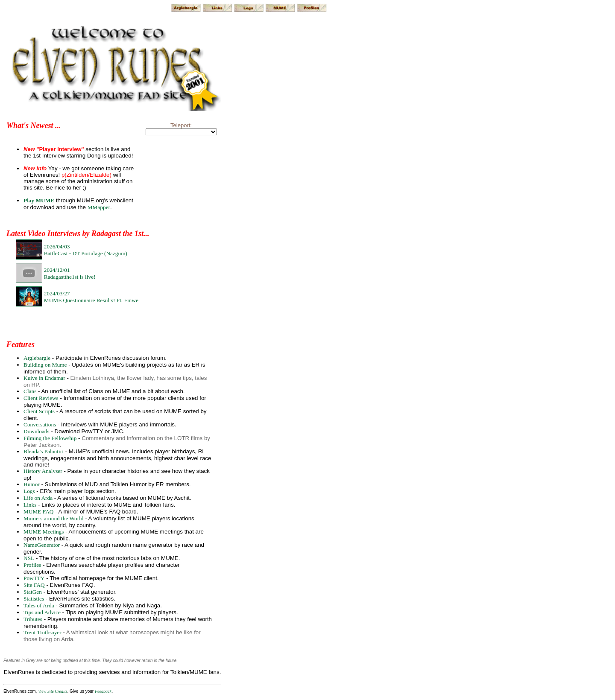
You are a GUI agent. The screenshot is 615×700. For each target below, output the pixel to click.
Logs (29, 491)
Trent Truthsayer (42, 632)
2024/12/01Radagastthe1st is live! (70, 273)
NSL (29, 558)
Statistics (34, 599)
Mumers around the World (53, 518)
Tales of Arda (39, 605)
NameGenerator (42, 545)
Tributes (33, 619)
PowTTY (34, 578)
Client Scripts (39, 411)
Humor (32, 484)
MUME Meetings (44, 532)
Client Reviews (41, 398)
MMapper (99, 207)
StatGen (33, 592)
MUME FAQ (38, 512)
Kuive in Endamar (44, 378)
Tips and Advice (42, 612)
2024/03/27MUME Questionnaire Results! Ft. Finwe (91, 297)
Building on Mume (45, 365)
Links (30, 505)
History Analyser (43, 471)
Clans (30, 391)
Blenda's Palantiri (44, 451)
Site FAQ (34, 585)
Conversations (40, 424)
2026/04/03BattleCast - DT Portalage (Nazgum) (86, 250)
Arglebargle (37, 358)
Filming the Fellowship (50, 438)
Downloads (37, 431)
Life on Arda (38, 498)
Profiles (32, 565)
